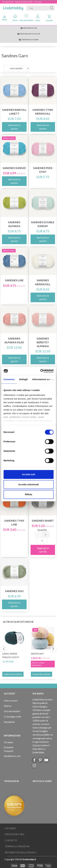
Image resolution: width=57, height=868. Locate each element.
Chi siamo (9, 742)
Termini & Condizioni (17, 846)
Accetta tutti (28, 474)
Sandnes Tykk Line (14, 523)
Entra (38, 18)
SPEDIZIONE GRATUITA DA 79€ (30, 34)
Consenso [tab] (9, 379)
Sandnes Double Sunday (43, 224)
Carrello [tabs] (49, 18)
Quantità (42, 530)
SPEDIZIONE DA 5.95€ (30, 28)
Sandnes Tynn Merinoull (43, 112)
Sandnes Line (14, 280)
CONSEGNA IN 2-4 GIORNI (30, 40)
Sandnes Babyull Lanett (14, 112)
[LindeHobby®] (13, 7)
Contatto (11, 840)
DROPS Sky (37, 654)
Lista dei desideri (27, 18)
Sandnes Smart (43, 521)
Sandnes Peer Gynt (43, 170)
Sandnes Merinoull (43, 282)
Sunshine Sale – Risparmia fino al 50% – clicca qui (22, 2)
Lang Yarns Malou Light (11, 655)
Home (15, 18)
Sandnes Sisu (14, 591)
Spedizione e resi (12, 756)
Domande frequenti (9, 749)
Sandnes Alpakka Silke (14, 340)
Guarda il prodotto (13, 674)
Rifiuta (28, 494)
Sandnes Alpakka (14, 224)
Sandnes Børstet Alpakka (43, 342)
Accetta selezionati (28, 484)
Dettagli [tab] (23, 379)
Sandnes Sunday (14, 168)
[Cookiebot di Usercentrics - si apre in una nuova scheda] (41, 371)
